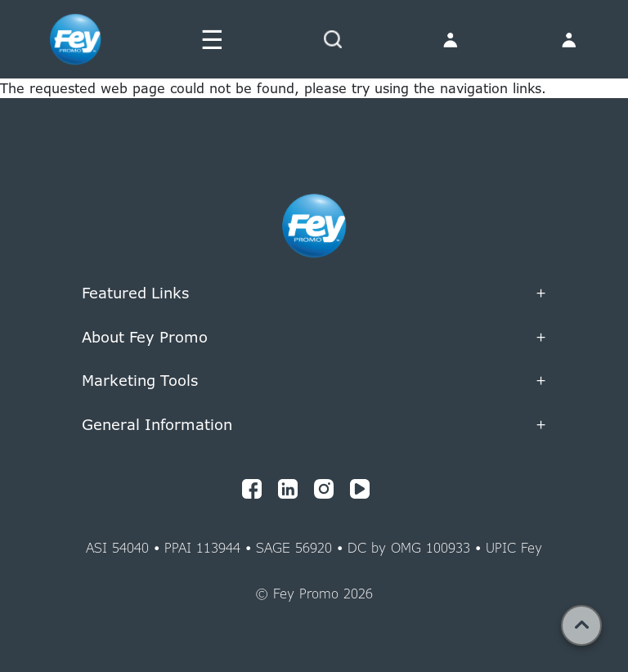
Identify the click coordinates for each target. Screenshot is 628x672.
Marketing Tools (314, 381)
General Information (314, 425)
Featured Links (314, 293)
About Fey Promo (314, 338)
